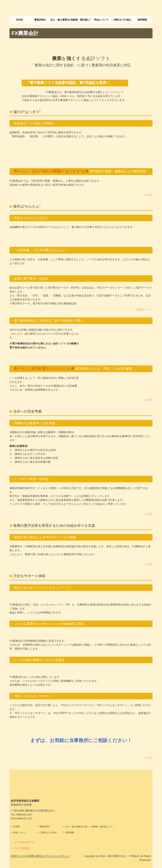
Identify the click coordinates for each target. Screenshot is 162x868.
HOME (20, 20)
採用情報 (142, 20)
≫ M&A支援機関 (20, 848)
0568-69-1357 (24, 815)
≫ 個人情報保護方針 (23, 842)
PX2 (12, 378)
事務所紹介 (40, 20)
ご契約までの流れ (122, 20)
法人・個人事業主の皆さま (61, 20)
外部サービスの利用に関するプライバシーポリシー (40, 856)
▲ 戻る (148, 195)
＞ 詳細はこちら (143, 309)
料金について (101, 20)
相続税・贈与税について (81, 20)
